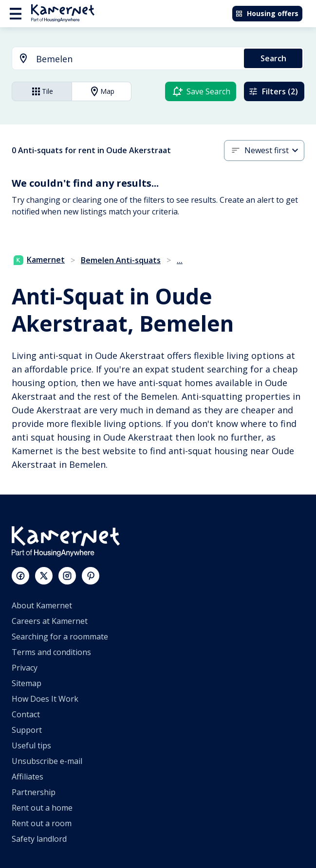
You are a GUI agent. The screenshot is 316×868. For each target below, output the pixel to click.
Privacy (25, 668)
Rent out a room (42, 823)
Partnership (34, 792)
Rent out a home (42, 808)
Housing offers (267, 13)
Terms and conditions (51, 652)
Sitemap (27, 683)
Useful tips (31, 745)
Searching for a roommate (60, 637)
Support (27, 730)
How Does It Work (45, 699)
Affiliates (28, 777)
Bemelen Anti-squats (121, 260)
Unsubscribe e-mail (47, 761)
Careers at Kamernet (50, 621)
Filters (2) (273, 91)
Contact (26, 714)
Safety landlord (39, 839)
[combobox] (122, 59)
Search (273, 58)
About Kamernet (42, 605)
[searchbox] (137, 59)
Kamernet (39, 260)
